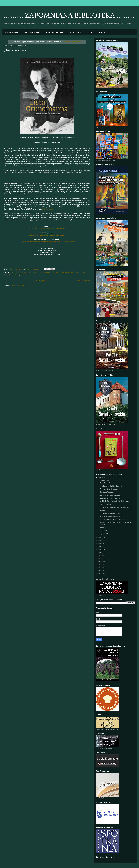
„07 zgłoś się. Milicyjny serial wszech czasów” (115, 507)
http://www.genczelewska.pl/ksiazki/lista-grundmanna (47, 229)
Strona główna (12, 32)
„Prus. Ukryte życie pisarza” (109, 489)
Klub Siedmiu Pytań (55, 32)
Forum (91, 32)
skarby (83, 272)
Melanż (68, 272)
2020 (100, 553)
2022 (100, 547)
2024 (100, 541)
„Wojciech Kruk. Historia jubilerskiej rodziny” (114, 501)
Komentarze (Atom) (19, 286)
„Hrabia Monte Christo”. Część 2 (110, 486)
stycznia (103, 534)
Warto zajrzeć (76, 32)
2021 (100, 550)
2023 (100, 544)
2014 (100, 571)
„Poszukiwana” (104, 483)
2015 (100, 568)
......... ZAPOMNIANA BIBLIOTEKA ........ (69, 16)
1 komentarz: (36, 269)
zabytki (23, 275)
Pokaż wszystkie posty (73, 42)
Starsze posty (84, 281)
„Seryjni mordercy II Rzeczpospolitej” (112, 519)
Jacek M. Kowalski (45, 272)
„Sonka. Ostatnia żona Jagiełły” (110, 495)
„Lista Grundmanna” (15, 50)
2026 (100, 478)
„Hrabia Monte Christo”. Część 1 (110, 513)
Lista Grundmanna (58, 272)
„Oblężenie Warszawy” (107, 492)
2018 (100, 559)
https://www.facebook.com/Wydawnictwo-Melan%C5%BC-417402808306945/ (47, 242)
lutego (102, 531)
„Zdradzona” (104, 510)
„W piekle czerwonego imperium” (111, 516)
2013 (100, 574)
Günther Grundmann (17, 272)
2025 (100, 538)
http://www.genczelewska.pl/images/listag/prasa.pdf (47, 235)
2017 (100, 562)
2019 (100, 556)
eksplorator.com (48, 209)
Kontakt (103, 32)
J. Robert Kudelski (31, 272)
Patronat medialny (32, 32)
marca (102, 528)
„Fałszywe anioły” (105, 504)
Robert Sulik (75, 272)
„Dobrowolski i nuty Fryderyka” (110, 498)
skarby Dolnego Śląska (11, 275)
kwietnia (103, 480)
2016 (100, 565)
